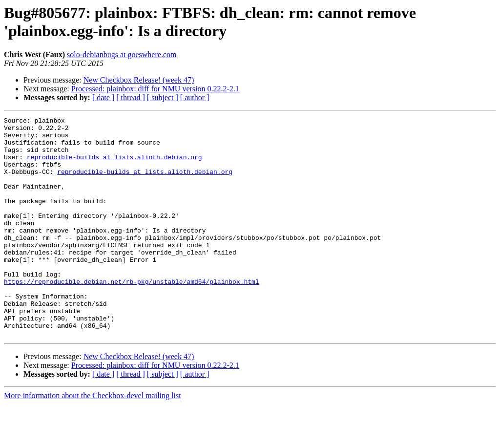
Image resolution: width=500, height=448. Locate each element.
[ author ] (195, 97)
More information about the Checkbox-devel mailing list (93, 439)
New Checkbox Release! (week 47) (139, 80)
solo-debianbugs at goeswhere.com (122, 54)
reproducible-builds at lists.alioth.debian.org (115, 166)
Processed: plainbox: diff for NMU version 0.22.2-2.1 (155, 89)
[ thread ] (131, 97)
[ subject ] (163, 97)
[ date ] (103, 97)
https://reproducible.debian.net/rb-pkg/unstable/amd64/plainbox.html (132, 315)
